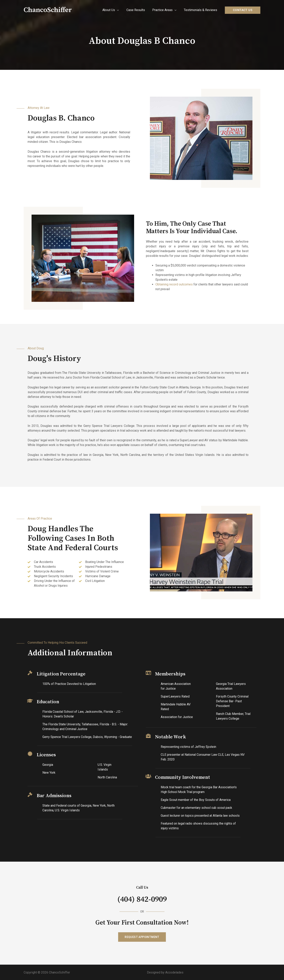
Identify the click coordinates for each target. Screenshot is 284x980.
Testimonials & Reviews (201, 10)
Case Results (138, 10)
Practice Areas (164, 10)
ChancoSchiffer (48, 10)
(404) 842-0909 (142, 899)
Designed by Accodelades (165, 972)
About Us (112, 10)
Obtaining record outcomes (174, 284)
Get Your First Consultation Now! (142, 923)
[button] (142, 937)
